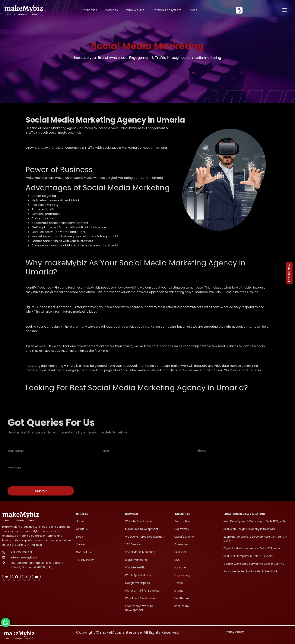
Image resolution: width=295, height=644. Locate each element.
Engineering (182, 575)
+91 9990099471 (21, 552)
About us (82, 529)
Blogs (79, 537)
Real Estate (182, 606)
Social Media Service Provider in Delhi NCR (251, 571)
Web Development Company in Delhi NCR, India (255, 521)
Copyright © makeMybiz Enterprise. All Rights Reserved (128, 632)
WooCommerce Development (145, 537)
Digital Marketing (136, 560)
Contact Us (83, 552)
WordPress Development (141, 598)
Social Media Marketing (140, 552)
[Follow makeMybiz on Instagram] (26, 577)
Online (179, 583)
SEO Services (133, 544)
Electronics (182, 529)
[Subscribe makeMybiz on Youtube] (36, 577)
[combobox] (239, 10)
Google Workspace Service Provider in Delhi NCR (255, 564)
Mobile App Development (142, 529)
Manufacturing (184, 537)
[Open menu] (285, 10)
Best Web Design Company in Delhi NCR (250, 529)
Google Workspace (138, 583)
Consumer (181, 544)
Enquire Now (289, 273)
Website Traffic (135, 567)
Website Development (140, 521)
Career (81, 544)
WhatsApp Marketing (139, 575)
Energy (179, 591)
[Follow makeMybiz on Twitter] (6, 577)
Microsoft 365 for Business (142, 591)
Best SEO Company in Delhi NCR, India (248, 556)
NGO (177, 560)
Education (181, 567)
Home (80, 521)
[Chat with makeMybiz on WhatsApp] (6, 622)
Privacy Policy (85, 560)
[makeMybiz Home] (23, 10)
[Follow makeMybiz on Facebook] (16, 577)
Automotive (182, 521)
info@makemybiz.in (24, 558)
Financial (180, 552)
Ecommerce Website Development (139, 608)
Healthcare (182, 598)
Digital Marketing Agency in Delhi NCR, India (252, 548)
